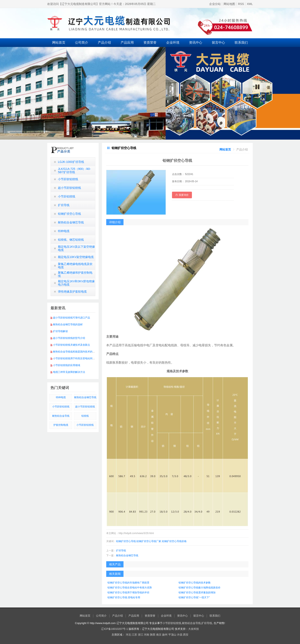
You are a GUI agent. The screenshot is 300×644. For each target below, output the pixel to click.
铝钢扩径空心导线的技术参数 (195, 583)
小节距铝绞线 (67, 196)
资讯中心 (196, 43)
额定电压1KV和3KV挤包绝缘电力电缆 (76, 283)
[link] (225, 149)
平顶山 (172, 635)
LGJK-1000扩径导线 (71, 162)
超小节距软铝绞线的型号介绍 (69, 338)
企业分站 (215, 4)
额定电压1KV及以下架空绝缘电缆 (76, 248)
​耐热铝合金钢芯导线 (85, 397)
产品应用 (127, 43)
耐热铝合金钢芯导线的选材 (68, 324)
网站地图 (229, 4)
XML (250, 4)
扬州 (165, 635)
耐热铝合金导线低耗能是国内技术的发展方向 (78, 352)
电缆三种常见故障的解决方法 (69, 372)
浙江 (141, 635)
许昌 (180, 635)
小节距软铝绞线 (68, 179)
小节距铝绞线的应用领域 (67, 365)
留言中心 (218, 43)
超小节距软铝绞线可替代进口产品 (72, 318)
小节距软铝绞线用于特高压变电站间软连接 (76, 358)
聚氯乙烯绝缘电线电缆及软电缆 (75, 266)
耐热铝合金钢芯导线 (71, 222)
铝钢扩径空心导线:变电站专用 (124, 597)
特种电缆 (64, 231)
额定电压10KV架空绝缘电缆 (76, 257)
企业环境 (173, 43)
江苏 (134, 635)
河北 (128, 635)
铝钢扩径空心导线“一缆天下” (194, 597)
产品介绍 (104, 43)
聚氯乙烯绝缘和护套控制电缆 (75, 274)
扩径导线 (64, 205)
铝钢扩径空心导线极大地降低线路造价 (200, 588)
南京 (159, 635)
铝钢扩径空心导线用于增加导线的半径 (128, 593)
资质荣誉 (150, 43)
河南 (147, 635)
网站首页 (59, 43)
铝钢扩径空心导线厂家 (149, 541)
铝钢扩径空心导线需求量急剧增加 (197, 593)
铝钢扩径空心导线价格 (174, 541)
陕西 (153, 635)
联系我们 (241, 43)
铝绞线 (85, 416)
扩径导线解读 (60, 331)
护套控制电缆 (61, 425)
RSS (241, 4)
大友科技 (194, 629)
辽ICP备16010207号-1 (114, 629)
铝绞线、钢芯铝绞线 (71, 240)
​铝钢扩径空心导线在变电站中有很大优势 (130, 588)
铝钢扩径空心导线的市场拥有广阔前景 (128, 583)
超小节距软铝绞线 (69, 188)
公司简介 (82, 43)
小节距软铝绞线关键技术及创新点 (72, 345)
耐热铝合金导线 (61, 416)
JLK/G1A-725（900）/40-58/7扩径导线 (74, 170)
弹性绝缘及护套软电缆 (72, 292)
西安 (186, 635)
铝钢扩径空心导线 (69, 214)
